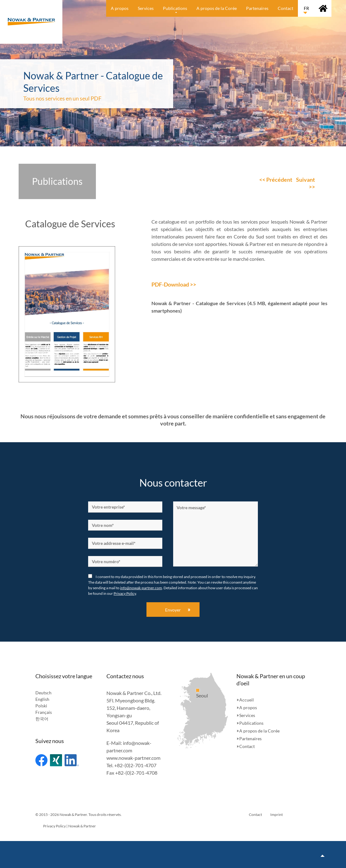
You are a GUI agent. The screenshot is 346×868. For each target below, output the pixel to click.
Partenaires (250, 739)
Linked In (72, 760)
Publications (251, 723)
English (42, 699)
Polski (41, 706)
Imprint (276, 815)
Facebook (41, 760)
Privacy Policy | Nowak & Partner (70, 826)
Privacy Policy (125, 593)
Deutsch (43, 693)
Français (44, 712)
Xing (56, 760)
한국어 (42, 719)
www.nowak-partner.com (133, 758)
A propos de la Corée (259, 731)
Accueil (247, 700)
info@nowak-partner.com (141, 588)
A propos (248, 708)
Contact (247, 746)
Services (247, 715)
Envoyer (173, 610)
